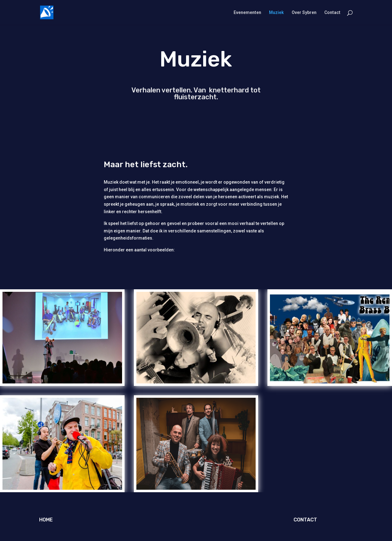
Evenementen (247, 13)
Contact (332, 13)
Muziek (276, 13)
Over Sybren (304, 13)
